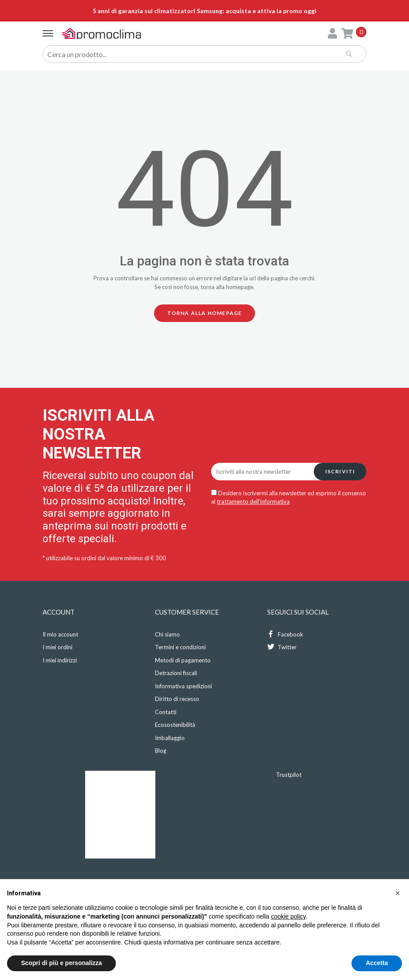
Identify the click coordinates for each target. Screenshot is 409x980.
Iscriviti (340, 471)
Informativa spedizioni (183, 686)
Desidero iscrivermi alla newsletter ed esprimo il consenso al (289, 497)
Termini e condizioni (180, 647)
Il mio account (60, 634)
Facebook (285, 634)
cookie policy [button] (288, 916)
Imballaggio (170, 738)
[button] (398, 893)
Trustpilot (289, 775)
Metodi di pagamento (183, 660)
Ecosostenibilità (175, 725)
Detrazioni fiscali (176, 673)
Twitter (282, 647)
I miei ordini (57, 647)
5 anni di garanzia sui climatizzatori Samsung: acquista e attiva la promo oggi (204, 11)
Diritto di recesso (177, 699)
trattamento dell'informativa (253, 501)
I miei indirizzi (60, 660)
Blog (161, 751)
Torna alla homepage (205, 313)
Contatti (166, 712)
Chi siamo (167, 634)
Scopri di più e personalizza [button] (61, 963)
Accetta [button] (377, 963)
